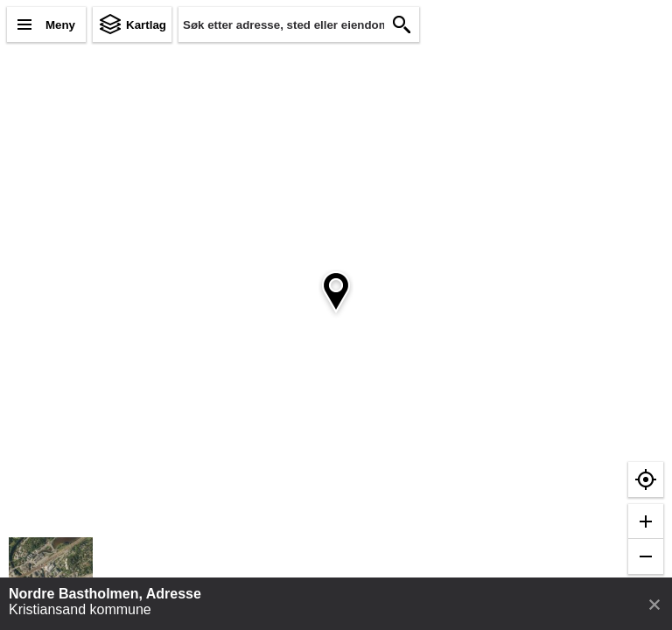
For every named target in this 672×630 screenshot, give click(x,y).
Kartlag (146, 25)
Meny (60, 25)
